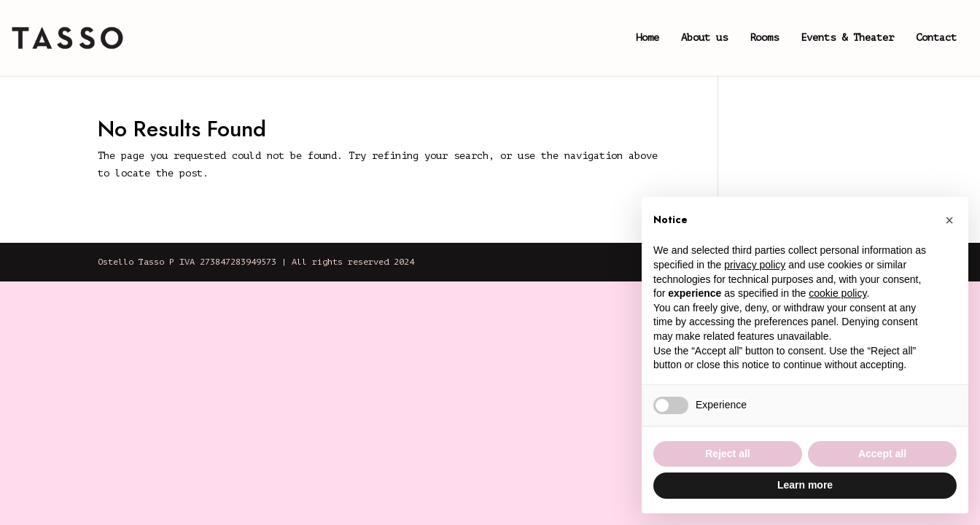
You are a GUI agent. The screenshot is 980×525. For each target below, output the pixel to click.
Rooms (764, 38)
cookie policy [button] (837, 293)
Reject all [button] (727, 454)
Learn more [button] (805, 485)
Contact (936, 38)
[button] (949, 220)
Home (647, 38)
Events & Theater (847, 38)
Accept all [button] (882, 454)
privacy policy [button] (755, 265)
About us (704, 38)
